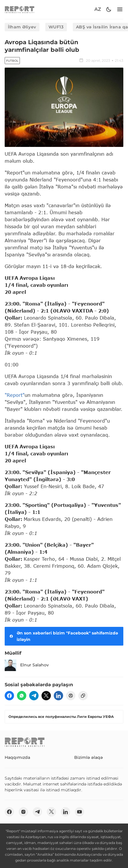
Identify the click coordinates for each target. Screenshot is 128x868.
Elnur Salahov (27, 665)
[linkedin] (58, 696)
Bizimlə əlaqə (89, 757)
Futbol (12, 61)
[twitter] (46, 696)
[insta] (23, 812)
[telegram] (34, 696)
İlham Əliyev (22, 27)
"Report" (15, 395)
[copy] (83, 696)
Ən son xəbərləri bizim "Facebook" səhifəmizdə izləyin (63, 636)
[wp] (22, 696)
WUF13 (56, 27)
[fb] (9, 696)
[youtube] (79, 812)
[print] (71, 696)
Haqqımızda (17, 757)
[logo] (20, 10)
